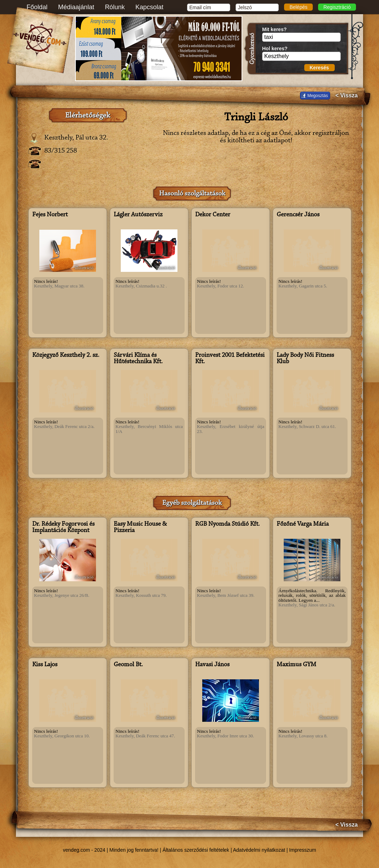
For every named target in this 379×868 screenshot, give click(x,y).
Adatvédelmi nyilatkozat (259, 850)
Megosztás (318, 96)
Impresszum (302, 850)
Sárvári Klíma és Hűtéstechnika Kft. (138, 359)
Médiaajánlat (76, 7)
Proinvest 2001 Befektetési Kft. (230, 359)
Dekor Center (213, 215)
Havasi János (212, 665)
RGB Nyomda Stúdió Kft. (227, 524)
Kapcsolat (149, 7)
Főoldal (37, 7)
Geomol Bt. (128, 665)
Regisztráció (337, 7)
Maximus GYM (296, 665)
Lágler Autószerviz (138, 215)
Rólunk (115, 7)
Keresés (319, 68)
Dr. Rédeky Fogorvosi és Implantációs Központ (63, 527)
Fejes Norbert (50, 215)
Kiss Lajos (45, 665)
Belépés (298, 7)
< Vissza (347, 96)
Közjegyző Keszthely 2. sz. (66, 355)
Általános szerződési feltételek (196, 850)
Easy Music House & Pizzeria (140, 527)
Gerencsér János (298, 215)
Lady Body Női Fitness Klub (305, 359)
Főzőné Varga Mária (303, 524)
